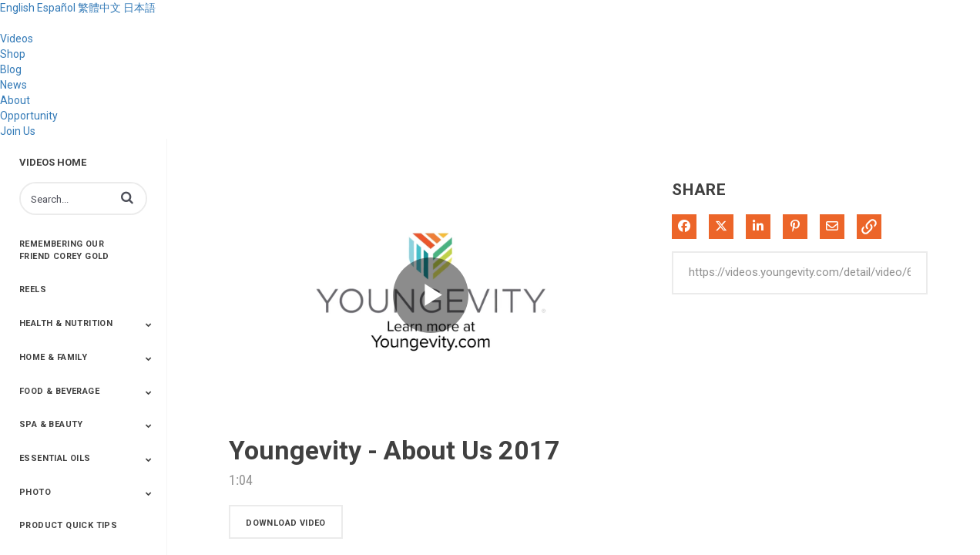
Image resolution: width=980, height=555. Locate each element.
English (17, 8)
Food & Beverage (59, 391)
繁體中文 (99, 8)
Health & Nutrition (66, 323)
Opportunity (29, 116)
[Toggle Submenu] (149, 325)
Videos (17, 39)
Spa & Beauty (51, 424)
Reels (33, 289)
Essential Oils (55, 458)
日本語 (139, 8)
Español (56, 8)
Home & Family (53, 357)
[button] (127, 197)
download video (286, 523)
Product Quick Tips (68, 525)
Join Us (18, 131)
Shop (13, 54)
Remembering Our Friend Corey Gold (64, 250)
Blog (11, 69)
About (15, 100)
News (13, 85)
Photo (35, 492)
